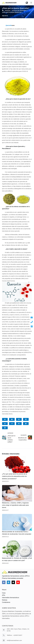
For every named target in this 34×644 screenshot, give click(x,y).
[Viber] (19, 424)
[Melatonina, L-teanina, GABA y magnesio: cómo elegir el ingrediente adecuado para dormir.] (17, 493)
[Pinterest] (19, 419)
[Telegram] (12, 424)
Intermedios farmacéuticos (11, 598)
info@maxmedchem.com (14, 640)
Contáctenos (6, 602)
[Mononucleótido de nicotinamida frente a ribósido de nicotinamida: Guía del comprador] (17, 522)
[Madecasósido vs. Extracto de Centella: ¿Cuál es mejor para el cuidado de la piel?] (17, 549)
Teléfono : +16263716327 (15, 635)
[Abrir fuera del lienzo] (31, 3)
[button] (27, 3)
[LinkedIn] (26, 419)
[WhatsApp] (26, 424)
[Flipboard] (5, 428)
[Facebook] (5, 419)
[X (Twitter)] (12, 419)
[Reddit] (5, 424)
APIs (4, 595)
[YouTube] (18, 582)
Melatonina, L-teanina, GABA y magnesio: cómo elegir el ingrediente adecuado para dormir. (16, 505)
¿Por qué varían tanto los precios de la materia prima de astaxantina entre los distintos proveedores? (15, 476)
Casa (4, 593)
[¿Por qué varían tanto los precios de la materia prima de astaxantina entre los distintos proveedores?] (17, 465)
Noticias (5, 600)
